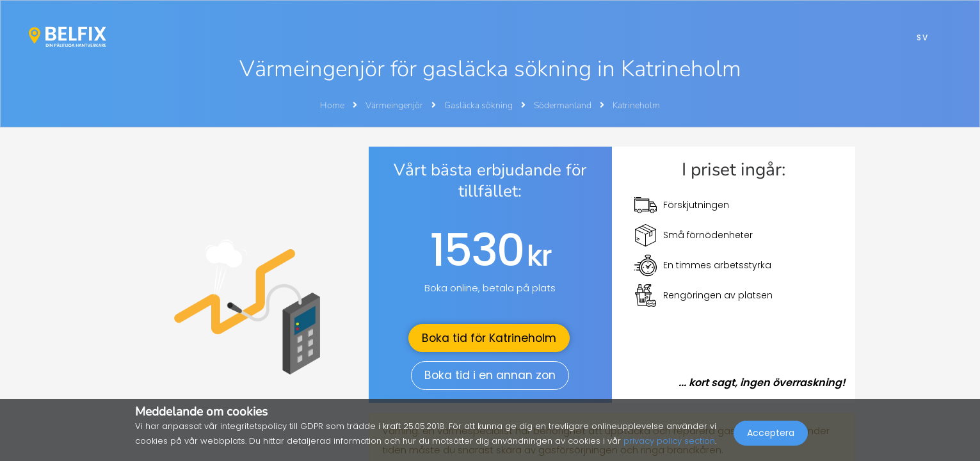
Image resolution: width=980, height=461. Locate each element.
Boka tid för (489, 338)
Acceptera (771, 433)
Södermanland (564, 105)
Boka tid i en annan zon (490, 375)
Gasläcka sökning (479, 105)
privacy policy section (669, 441)
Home (332, 105)
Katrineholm (636, 105)
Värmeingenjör (395, 105)
